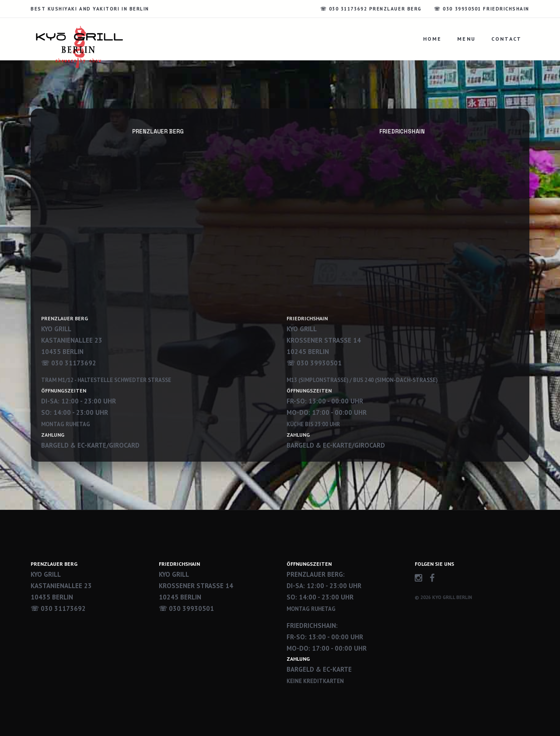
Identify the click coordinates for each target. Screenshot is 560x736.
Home (432, 39)
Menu (466, 39)
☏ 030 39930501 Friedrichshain (482, 9)
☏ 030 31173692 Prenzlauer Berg (371, 9)
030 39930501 (319, 363)
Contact (506, 39)
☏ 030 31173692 (58, 608)
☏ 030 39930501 (186, 608)
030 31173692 (74, 363)
